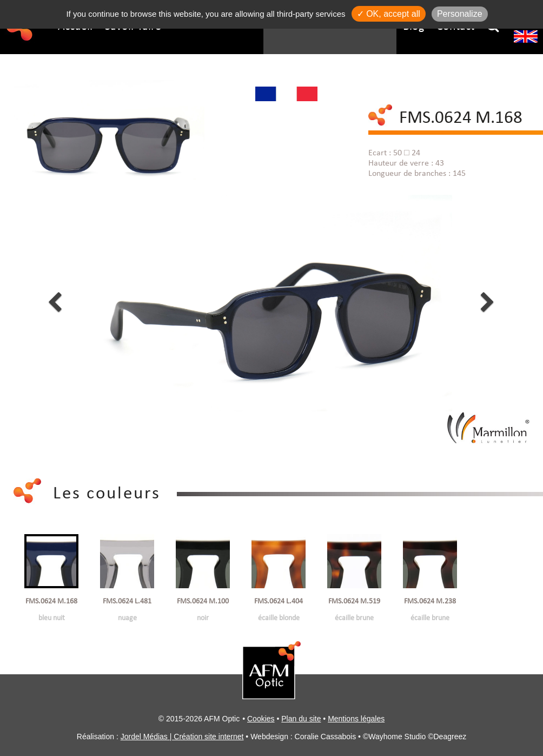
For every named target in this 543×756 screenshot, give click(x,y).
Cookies (261, 719)
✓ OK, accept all (389, 14)
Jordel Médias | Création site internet (182, 737)
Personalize (460, 14)
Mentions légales (356, 719)
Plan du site (301, 719)
